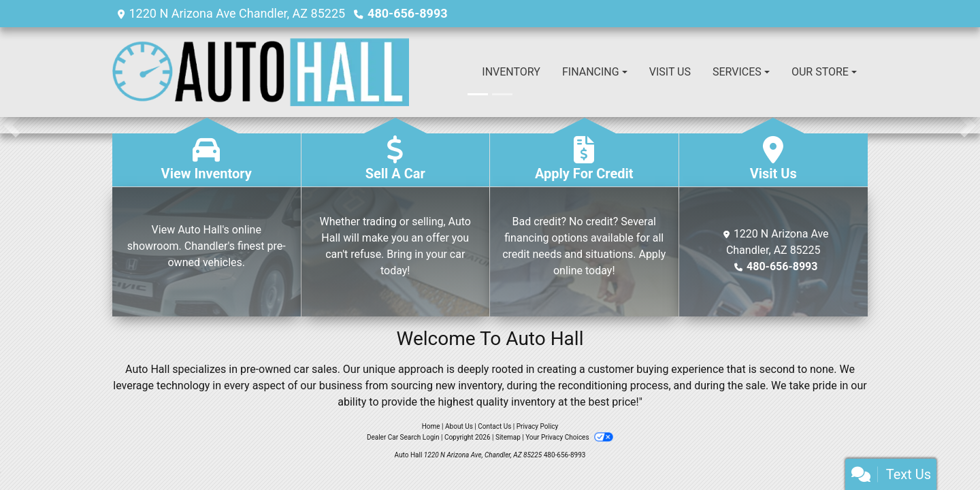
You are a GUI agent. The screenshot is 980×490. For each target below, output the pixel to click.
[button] (12, 125)
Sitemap (508, 437)
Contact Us (494, 426)
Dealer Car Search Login (403, 437)
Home (431, 426)
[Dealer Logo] (261, 72)
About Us (459, 426)
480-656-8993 (407, 13)
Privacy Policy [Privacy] (538, 426)
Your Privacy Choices (569, 437)
